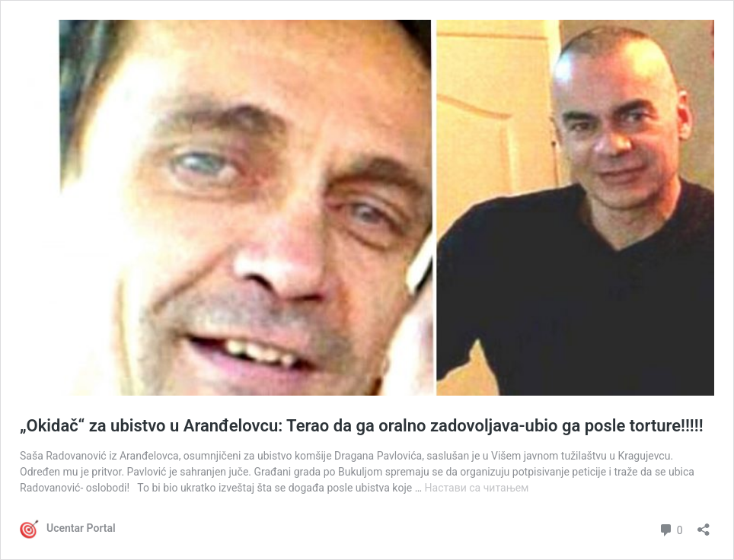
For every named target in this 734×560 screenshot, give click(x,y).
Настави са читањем (477, 488)
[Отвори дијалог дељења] (704, 525)
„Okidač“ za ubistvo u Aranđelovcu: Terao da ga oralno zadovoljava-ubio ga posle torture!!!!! (362, 426)
